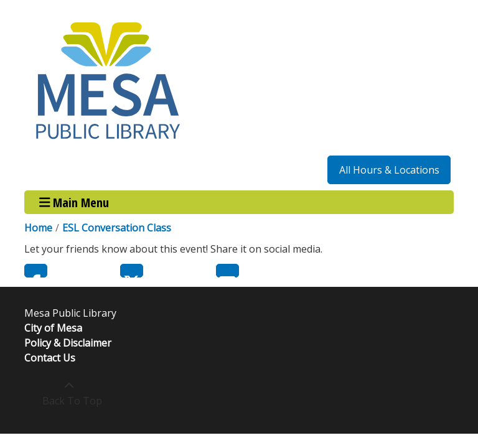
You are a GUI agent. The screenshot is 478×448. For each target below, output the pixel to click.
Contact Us (50, 358)
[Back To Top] (69, 393)
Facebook (36, 271)
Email (227, 271)
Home (38, 228)
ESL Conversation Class (117, 228)
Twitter (132, 271)
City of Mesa (53, 328)
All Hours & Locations (389, 170)
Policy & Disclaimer (68, 343)
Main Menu (74, 202)
